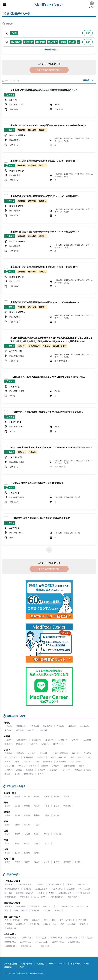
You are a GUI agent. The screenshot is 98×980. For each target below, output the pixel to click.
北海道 (7, 796)
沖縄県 (78, 862)
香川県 (17, 853)
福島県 (66, 796)
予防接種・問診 (11, 928)
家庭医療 (8, 730)
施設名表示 (73, 897)
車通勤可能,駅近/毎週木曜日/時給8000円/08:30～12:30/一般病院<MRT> (45, 196)
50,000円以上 (56, 938)
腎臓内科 (20, 753)
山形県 (56, 796)
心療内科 (8, 770)
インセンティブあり (24, 885)
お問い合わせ (27, 964)
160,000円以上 (11, 946)
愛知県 (27, 825)
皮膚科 (7, 761)
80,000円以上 (10, 942)
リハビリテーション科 (27, 766)
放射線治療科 (69, 766)
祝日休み (81, 885)
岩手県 (27, 796)
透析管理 (36, 920)
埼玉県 (37, 806)
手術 (62, 924)
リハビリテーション (65, 906)
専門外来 (82, 920)
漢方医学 (41, 770)
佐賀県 (17, 862)
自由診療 (72, 924)
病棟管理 (16, 920)
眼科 (90, 757)
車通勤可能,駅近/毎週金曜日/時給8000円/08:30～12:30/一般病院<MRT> (45, 161)
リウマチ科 (9, 766)
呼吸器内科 (34, 726)
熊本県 (37, 862)
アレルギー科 (76, 761)
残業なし (69, 885)
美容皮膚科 (54, 770)
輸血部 (17, 774)
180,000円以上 (27, 946)
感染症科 (20, 730)
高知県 (37, 853)
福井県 (37, 815)
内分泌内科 (84, 726)
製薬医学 (30, 770)
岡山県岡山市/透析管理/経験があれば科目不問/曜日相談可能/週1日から (44, 90)
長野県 (56, 815)
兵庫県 (37, 834)
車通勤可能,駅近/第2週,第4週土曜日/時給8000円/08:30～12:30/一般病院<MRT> (48, 125)
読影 (26, 920)
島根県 (17, 843)
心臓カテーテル (50, 924)
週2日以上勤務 (41, 889)
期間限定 (27, 889)
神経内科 (72, 726)
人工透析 (32, 753)
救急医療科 (48, 761)
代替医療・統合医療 (83, 770)
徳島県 (7, 853)
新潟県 (7, 815)
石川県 (27, 815)
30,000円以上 (26, 938)
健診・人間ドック (12, 757)
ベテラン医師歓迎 (83, 893)
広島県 (37, 843)
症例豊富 (8, 893)
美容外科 (66, 770)
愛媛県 (27, 853)
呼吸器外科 (36, 740)
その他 (40, 774)
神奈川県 (67, 806)
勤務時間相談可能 (12, 889)
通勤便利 (41, 885)
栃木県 (17, 806)
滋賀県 (7, 834)
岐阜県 (7, 825)
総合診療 (87, 753)
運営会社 (8, 967)
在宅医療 (8, 753)
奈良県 (47, 834)
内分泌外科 (21, 744)
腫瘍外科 (76, 753)
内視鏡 (51, 893)
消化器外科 (50, 740)
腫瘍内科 (43, 730)
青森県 (17, 796)
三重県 (37, 825)
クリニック (48, 906)
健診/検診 (71, 889)
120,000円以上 (58, 942)
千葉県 (47, 806)
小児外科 (76, 740)
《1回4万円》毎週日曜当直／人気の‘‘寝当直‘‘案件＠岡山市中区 (40, 518)
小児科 (51, 757)
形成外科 (8, 744)
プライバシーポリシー (57, 964)
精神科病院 (34, 906)
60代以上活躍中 (40, 897)
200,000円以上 (44, 946)
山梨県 (47, 815)
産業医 (19, 770)
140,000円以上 (74, 942)
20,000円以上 (10, 938)
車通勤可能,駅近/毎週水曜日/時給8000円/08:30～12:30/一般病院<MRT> (45, 232)
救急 (46, 920)
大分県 (47, 862)
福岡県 (7, 862)
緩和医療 (44, 766)
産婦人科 (62, 757)
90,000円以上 (26, 942)
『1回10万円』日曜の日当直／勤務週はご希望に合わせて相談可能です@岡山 (47, 412)
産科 (72, 757)
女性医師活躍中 (65, 893)
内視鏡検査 (21, 924)
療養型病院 (21, 906)
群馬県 (27, 806)
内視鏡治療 (34, 924)
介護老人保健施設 (20, 911)
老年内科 (43, 753)
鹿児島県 (67, 862)
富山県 (17, 815)
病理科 (7, 774)
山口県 (47, 843)
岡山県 (27, 843)
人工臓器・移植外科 (59, 753)
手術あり (41, 893)
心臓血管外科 (22, 740)
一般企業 (47, 911)
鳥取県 (7, 843)
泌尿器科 (41, 757)
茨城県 (7, 806)
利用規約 (40, 964)
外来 (7, 920)
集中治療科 (61, 761)
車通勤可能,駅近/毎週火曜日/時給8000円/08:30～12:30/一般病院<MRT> (45, 267)
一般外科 (8, 740)
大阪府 (27, 834)
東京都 (56, 806)
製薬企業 (35, 911)
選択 (88, 33)
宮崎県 (56, 862)
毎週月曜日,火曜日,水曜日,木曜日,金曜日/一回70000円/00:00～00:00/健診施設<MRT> (51, 447)
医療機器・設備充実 (25, 893)
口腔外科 (45, 744)
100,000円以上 (42, 942)
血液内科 (60, 726)
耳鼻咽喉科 (28, 757)
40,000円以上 (41, 938)
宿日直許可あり (57, 897)
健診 (7, 911)
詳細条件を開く (49, 49)
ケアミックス (83, 906)
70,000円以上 (87, 938)
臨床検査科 (29, 774)
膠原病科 (32, 730)
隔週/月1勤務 (57, 889)
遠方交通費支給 (55, 885)
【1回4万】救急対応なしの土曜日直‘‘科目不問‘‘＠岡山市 (37, 483)
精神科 (82, 766)
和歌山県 (57, 834)
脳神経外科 (63, 740)
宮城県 (37, 796)
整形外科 (87, 740)
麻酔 (54, 920)
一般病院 (8, 906)
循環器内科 (21, 726)
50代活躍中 (25, 897)
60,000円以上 (72, 938)
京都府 (17, 834)
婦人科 (81, 757)
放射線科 (56, 766)
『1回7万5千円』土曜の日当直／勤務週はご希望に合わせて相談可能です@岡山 (48, 377)
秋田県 (47, 796)
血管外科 (57, 744)
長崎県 (27, 862)
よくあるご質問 (11, 964)
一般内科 (8, 726)
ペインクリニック (32, 761)
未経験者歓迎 (10, 897)
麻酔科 (17, 761)
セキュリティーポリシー (81, 964)
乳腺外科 (33, 744)
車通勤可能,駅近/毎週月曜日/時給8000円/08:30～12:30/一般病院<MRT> (45, 302)
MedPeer (20, 967)
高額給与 (8, 885)
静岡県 (17, 825)
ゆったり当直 (85, 889)
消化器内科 (48, 726)
